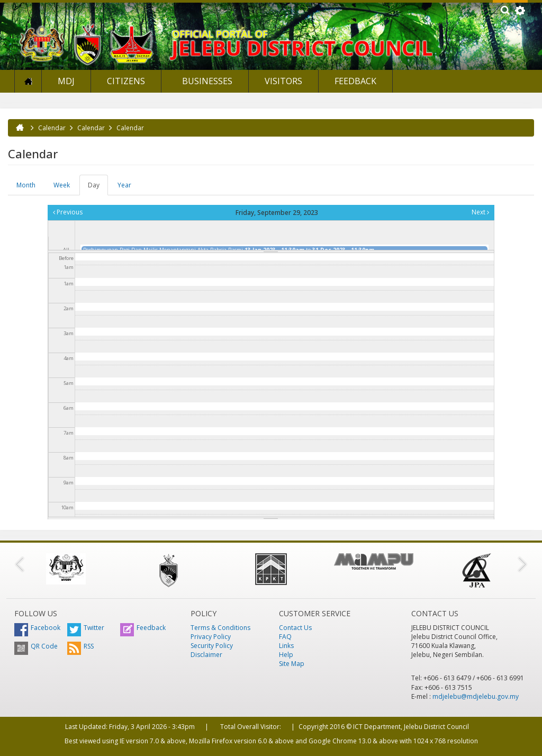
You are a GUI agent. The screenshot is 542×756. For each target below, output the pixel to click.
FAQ (285, 637)
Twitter (86, 628)
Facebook (37, 628)
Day (98, 188)
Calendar (52, 128)
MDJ (66, 81)
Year (124, 185)
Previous (68, 212)
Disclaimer (206, 655)
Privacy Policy (211, 637)
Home (28, 81)
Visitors (283, 81)
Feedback (355, 81)
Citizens (126, 81)
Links (286, 646)
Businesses (206, 81)
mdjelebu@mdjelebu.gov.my (476, 696)
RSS (80, 646)
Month (26, 185)
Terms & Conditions (220, 628)
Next (480, 212)
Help (286, 655)
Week (62, 185)
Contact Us (295, 628)
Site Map (292, 664)
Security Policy (212, 646)
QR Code (36, 646)
